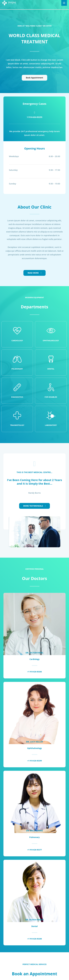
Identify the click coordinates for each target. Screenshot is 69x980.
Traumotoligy (17, 425)
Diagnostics (17, 397)
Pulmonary (17, 369)
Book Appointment (34, 78)
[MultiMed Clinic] (9, 3)
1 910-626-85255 (34, 117)
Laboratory (51, 425)
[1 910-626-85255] (35, 112)
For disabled (51, 397)
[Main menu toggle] (64, 3)
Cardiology (17, 341)
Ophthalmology (51, 341)
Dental (51, 369)
